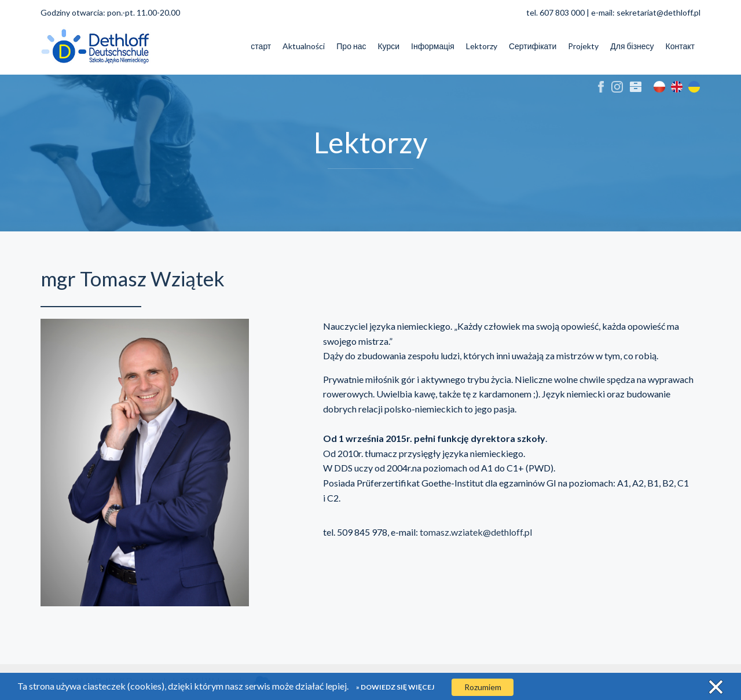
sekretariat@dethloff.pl (659, 12)
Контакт (680, 46)
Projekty (583, 46)
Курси (388, 46)
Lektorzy (482, 46)
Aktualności (304, 46)
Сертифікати (533, 46)
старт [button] (261, 46)
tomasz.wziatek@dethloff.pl (476, 532)
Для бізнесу (632, 46)
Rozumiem (483, 687)
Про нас (351, 46)
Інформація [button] (433, 46)
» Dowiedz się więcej (395, 687)
